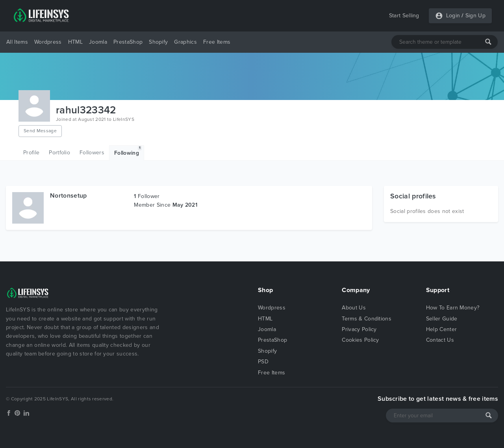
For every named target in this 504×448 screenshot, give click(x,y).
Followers (92, 153)
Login (453, 16)
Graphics (185, 42)
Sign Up (475, 16)
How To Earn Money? (453, 308)
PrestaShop (128, 42)
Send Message (40, 131)
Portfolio (59, 153)
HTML (75, 42)
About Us (354, 308)
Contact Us (440, 340)
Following (128, 151)
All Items (17, 42)
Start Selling (404, 16)
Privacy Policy (359, 329)
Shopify (158, 42)
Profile (31, 153)
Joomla (98, 42)
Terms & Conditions (367, 319)
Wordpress (48, 42)
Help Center (442, 329)
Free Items (217, 42)
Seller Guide (442, 319)
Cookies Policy (360, 340)
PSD (263, 362)
